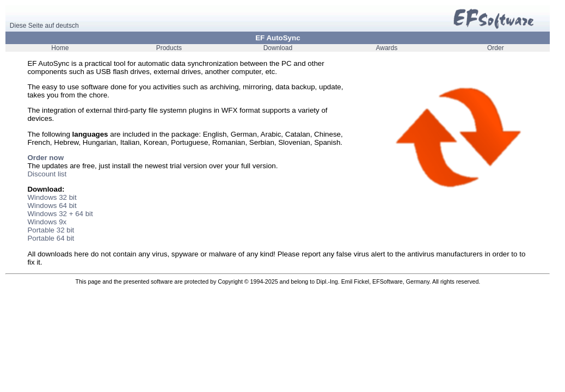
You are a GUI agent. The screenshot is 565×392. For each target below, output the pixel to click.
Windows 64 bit (52, 206)
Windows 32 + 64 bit (60, 214)
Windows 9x (47, 222)
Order (496, 48)
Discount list (47, 174)
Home (60, 48)
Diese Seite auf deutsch (44, 26)
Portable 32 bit (51, 230)
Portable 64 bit (51, 238)
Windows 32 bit (52, 197)
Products (169, 48)
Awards (386, 48)
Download (278, 48)
